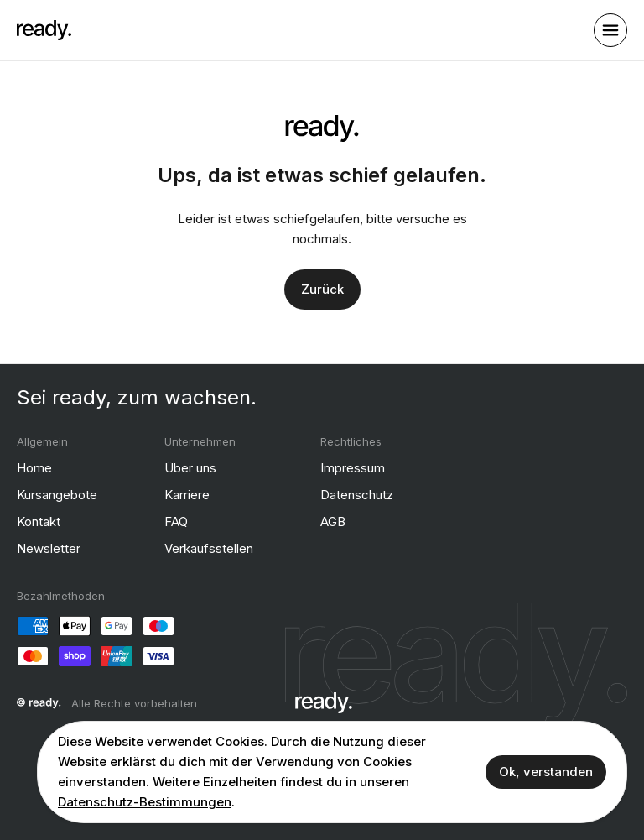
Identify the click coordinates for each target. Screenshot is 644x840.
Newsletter (49, 548)
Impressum (353, 467)
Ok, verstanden (546, 772)
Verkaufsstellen (209, 548)
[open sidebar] (610, 30)
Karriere (187, 494)
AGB (333, 521)
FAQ (176, 521)
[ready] (44, 30)
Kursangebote (57, 494)
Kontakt (39, 521)
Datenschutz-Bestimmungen (145, 802)
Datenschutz (357, 494)
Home (34, 467)
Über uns (190, 467)
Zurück (322, 288)
